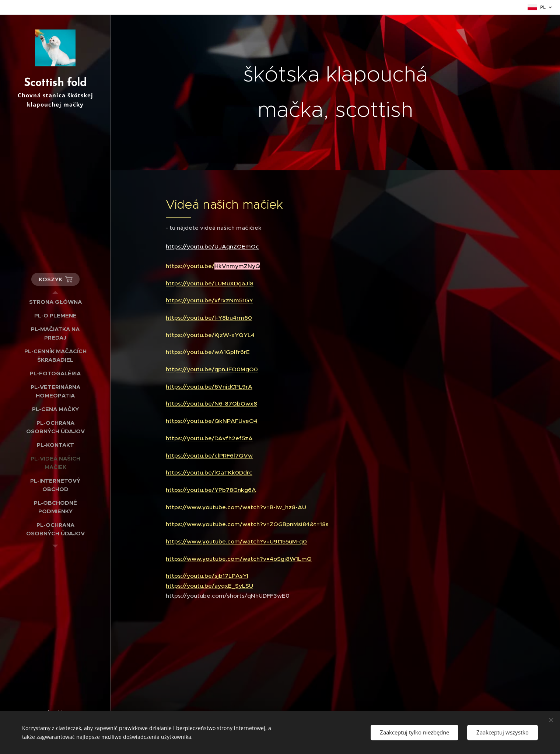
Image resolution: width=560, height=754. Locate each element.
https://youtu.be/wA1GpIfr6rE (208, 352)
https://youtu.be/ (213, 266)
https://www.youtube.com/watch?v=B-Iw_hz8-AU (236, 507)
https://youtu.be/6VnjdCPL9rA (209, 387)
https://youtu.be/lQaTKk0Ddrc (209, 472)
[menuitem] (55, 302)
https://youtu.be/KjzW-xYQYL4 (210, 335)
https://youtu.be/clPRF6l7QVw (209, 456)
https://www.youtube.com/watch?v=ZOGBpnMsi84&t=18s (247, 524)
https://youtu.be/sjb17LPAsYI (207, 576)
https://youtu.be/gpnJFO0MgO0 (212, 369)
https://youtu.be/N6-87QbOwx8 (211, 404)
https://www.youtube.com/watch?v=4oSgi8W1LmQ (239, 559)
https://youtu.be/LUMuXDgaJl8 (210, 283)
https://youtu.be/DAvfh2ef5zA (209, 438)
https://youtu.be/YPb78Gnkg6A (211, 490)
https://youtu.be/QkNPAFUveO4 (212, 421)
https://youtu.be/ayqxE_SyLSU (209, 586)
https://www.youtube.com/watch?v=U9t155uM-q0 (236, 541)
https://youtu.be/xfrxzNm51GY (209, 300)
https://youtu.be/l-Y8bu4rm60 (209, 318)
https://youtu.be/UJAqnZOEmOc (212, 246)
